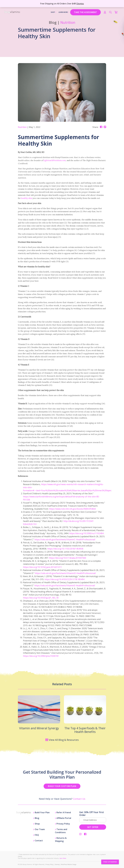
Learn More (63, 12)
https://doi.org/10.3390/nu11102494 (86, 533)
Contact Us (79, 799)
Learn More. (63, 858)
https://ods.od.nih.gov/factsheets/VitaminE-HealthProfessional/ (65, 585)
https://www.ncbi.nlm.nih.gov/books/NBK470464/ (72, 509)
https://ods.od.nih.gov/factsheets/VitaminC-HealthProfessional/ (65, 539)
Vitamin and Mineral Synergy (39, 728)
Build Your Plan (41, 812)
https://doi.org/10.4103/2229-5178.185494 (64, 579)
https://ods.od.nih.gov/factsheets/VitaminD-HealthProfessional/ (65, 573)
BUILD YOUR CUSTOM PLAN (62, 786)
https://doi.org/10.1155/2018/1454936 (65, 549)
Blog (36, 818)
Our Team (39, 829)
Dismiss (80, 4)
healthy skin (27, 198)
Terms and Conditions (61, 831)
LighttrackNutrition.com (55, 160)
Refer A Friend (63, 812)
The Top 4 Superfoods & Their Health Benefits (85, 730)
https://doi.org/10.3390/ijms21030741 (41, 656)
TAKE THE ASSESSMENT (86, 12)
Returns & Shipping (61, 840)
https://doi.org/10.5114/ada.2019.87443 (67, 558)
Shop (53, 12)
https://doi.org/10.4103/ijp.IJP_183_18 (41, 598)
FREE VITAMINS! (110, 862)
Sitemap (57, 864)
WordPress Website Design (69, 864)
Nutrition (68, 23)
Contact (38, 841)
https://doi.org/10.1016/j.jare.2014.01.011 (42, 567)
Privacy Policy (62, 824)
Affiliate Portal (63, 818)
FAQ (36, 835)
